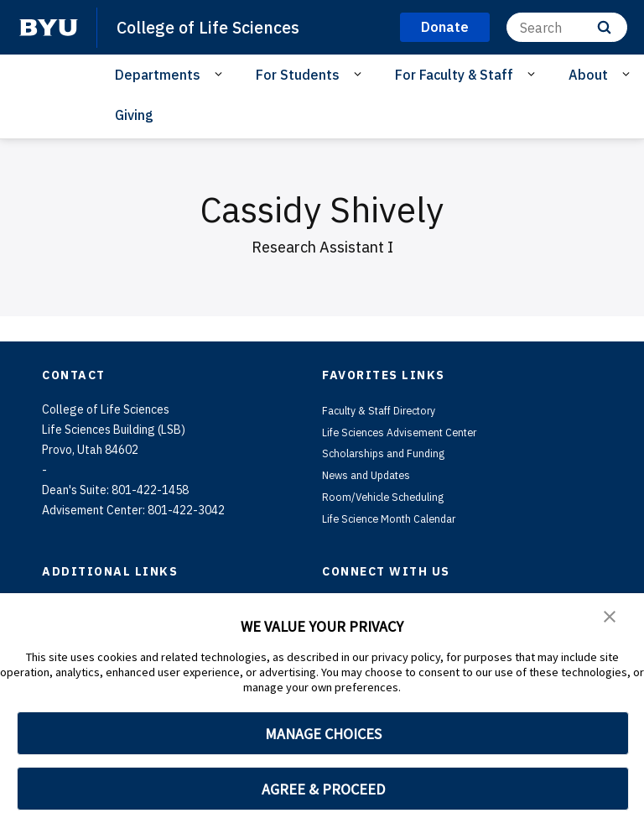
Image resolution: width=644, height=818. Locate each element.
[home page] (49, 28)
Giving (134, 115)
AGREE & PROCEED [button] (323, 789)
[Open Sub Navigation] (221, 74)
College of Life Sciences (214, 27)
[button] (610, 617)
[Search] (567, 27)
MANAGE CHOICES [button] (323, 734)
